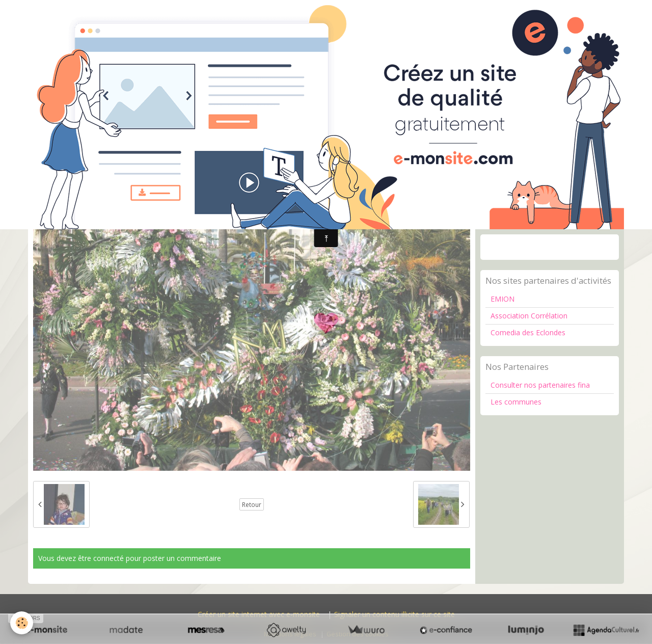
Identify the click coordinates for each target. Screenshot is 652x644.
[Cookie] (22, 623)
